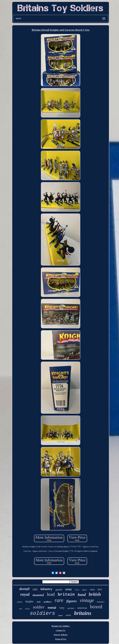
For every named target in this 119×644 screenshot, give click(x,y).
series (68, 615)
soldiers (43, 613)
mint (92, 590)
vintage (87, 600)
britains (83, 613)
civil (38, 602)
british (95, 594)
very (62, 608)
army (69, 589)
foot (100, 589)
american (82, 608)
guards (59, 590)
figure (85, 590)
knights (29, 601)
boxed (96, 607)
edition (28, 609)
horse (77, 590)
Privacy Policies (61, 635)
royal (25, 594)
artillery (47, 602)
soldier (39, 607)
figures (71, 601)
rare (59, 600)
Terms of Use (61, 639)
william (20, 602)
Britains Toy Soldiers (61, 626)
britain (66, 595)
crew (21, 609)
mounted (38, 595)
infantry (46, 589)
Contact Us (61, 630)
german (71, 608)
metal (52, 608)
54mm (60, 615)
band (82, 595)
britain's (101, 602)
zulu (35, 589)
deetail (24, 589)
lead (51, 594)
